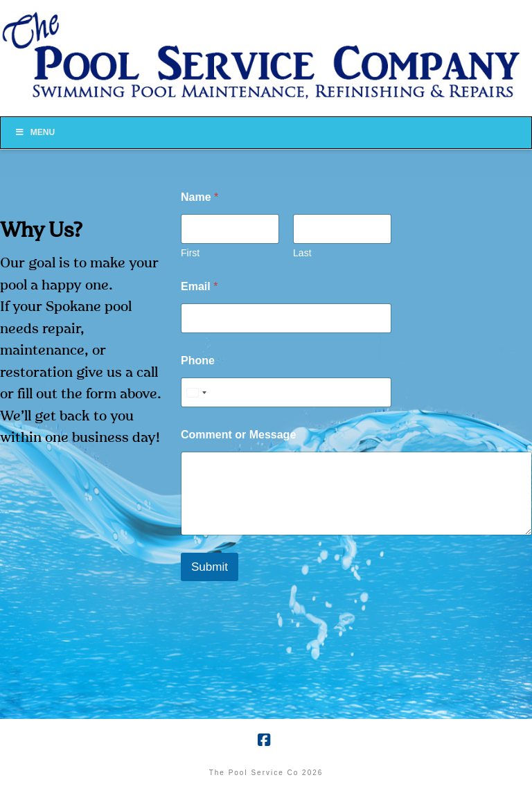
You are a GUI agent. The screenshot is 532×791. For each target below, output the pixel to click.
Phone (198, 361)
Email (199, 286)
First (190, 253)
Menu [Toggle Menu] (35, 132)
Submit (210, 567)
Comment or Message (238, 435)
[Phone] (286, 392)
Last (302, 253)
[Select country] (196, 392)
